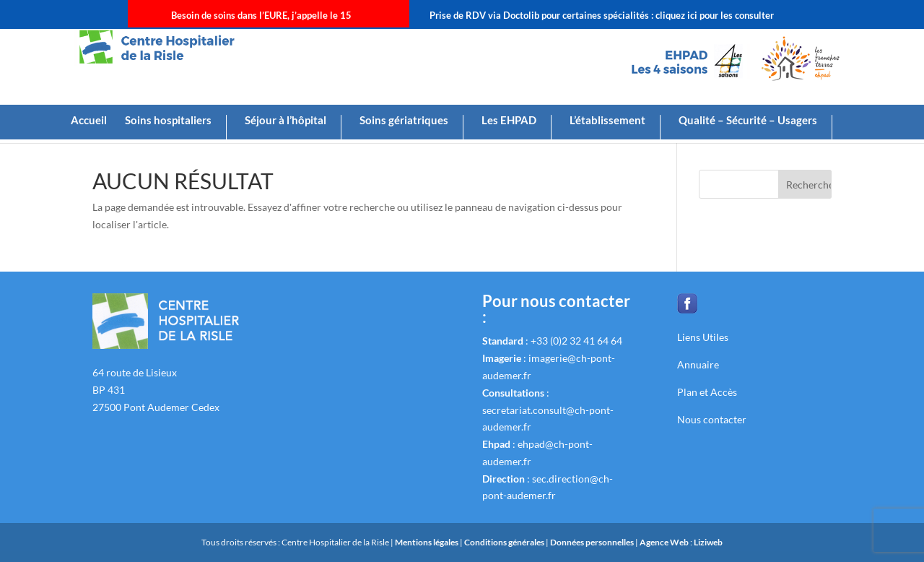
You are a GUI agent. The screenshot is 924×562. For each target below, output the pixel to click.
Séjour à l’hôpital (286, 121)
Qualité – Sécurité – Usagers (748, 121)
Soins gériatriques (404, 121)
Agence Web (665, 542)
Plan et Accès (707, 392)
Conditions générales (505, 542)
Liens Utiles (703, 337)
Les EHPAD (509, 121)
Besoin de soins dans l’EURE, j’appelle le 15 (261, 15)
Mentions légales (427, 542)
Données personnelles (592, 542)
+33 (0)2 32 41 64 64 (576, 341)
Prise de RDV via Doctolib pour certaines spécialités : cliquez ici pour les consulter (602, 15)
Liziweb (708, 542)
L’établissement (607, 121)
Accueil (89, 121)
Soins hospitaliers (168, 121)
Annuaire (698, 364)
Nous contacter (712, 419)
